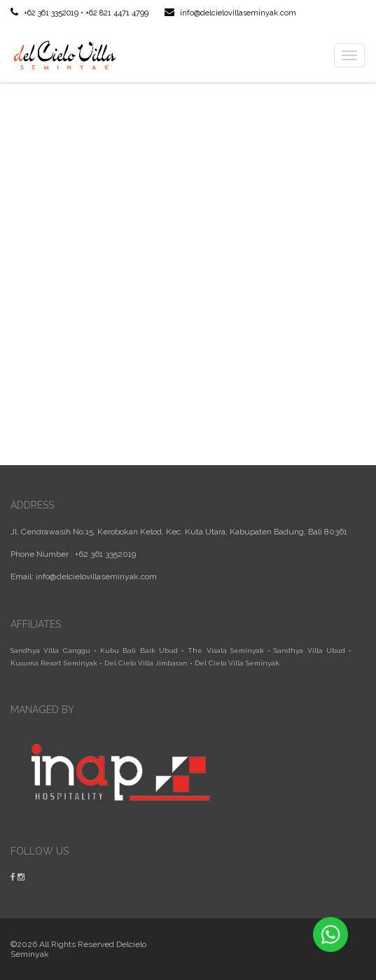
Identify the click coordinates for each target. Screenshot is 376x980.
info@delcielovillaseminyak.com (230, 13)
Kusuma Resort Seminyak (54, 663)
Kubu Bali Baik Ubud (139, 650)
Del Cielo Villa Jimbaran (146, 663)
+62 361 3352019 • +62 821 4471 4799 (79, 13)
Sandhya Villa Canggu (50, 650)
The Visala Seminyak (226, 650)
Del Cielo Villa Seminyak (237, 663)
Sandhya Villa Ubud (309, 650)
